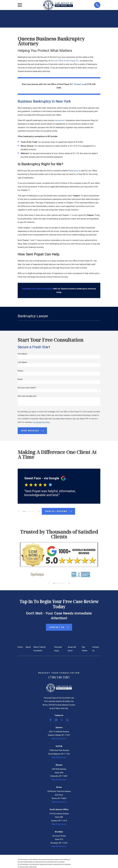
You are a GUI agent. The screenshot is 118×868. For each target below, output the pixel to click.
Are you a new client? (27, 388)
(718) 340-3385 (59, 677)
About (28, 647)
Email (20, 379)
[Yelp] (67, 720)
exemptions (60, 120)
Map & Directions (59, 739)
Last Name (22, 362)
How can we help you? (27, 396)
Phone (20, 371)
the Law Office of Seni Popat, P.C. (65, 61)
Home (20, 647)
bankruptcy (74, 171)
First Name (22, 354)
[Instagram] (56, 720)
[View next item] (40, 511)
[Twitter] (62, 720)
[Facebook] (51, 720)
